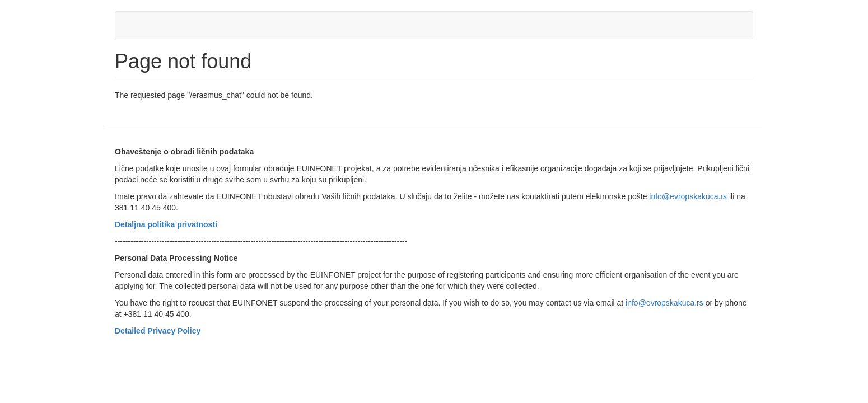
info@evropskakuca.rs (688, 196)
